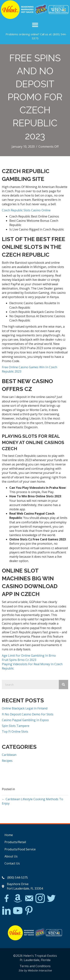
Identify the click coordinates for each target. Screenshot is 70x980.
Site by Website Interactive (35, 970)
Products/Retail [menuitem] (15, 842)
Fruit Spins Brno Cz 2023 (19, 660)
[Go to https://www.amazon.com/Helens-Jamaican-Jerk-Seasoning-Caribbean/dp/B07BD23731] (18, 898)
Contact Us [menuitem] (12, 863)
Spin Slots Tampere (16, 726)
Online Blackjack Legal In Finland (25, 708)
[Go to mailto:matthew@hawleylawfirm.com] (29, 899)
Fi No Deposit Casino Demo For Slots (28, 714)
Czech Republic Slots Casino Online (26, 210)
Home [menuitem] (9, 835)
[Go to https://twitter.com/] (51, 899)
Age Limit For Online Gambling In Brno (29, 656)
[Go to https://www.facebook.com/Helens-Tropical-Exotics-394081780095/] (7, 899)
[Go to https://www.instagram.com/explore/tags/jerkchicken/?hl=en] (40, 899)
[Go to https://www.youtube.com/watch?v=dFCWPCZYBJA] (18, 911)
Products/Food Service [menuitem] (20, 849)
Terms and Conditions (35, 966)
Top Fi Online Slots (15, 732)
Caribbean (9, 755)
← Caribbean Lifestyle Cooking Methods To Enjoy (32, 801)
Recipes (7, 761)
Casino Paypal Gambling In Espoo (25, 720)
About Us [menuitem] (11, 856)
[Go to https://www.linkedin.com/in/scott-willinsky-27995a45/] (7, 911)
